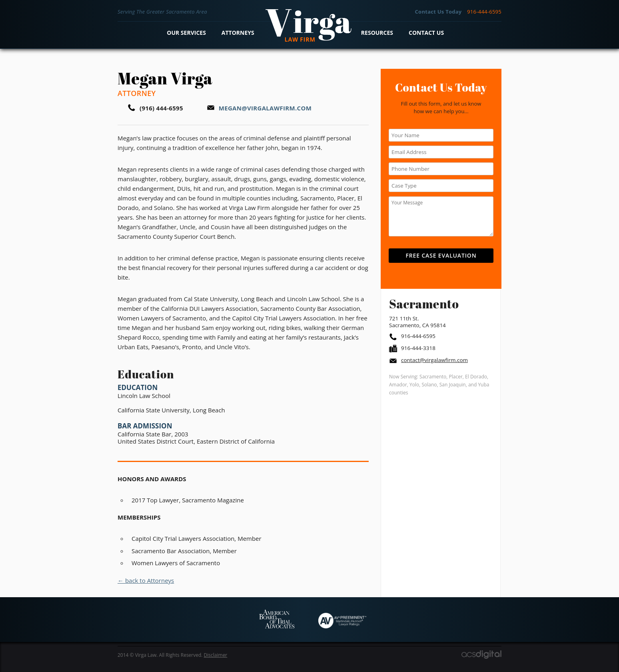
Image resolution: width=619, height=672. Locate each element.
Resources (377, 33)
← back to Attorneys (146, 580)
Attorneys (238, 33)
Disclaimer (216, 655)
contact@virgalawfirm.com (434, 360)
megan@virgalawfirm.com (265, 108)
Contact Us (426, 33)
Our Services (186, 33)
